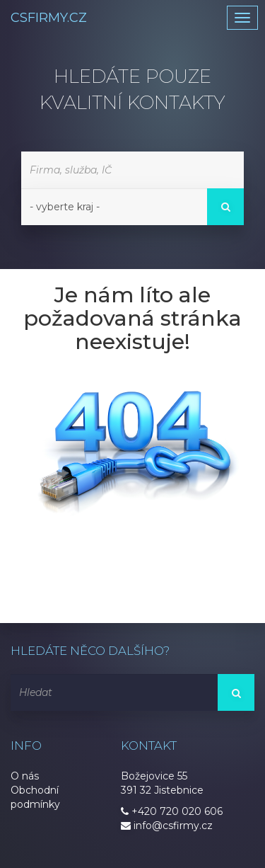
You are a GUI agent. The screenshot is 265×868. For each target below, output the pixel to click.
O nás (25, 776)
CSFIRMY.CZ (49, 18)
